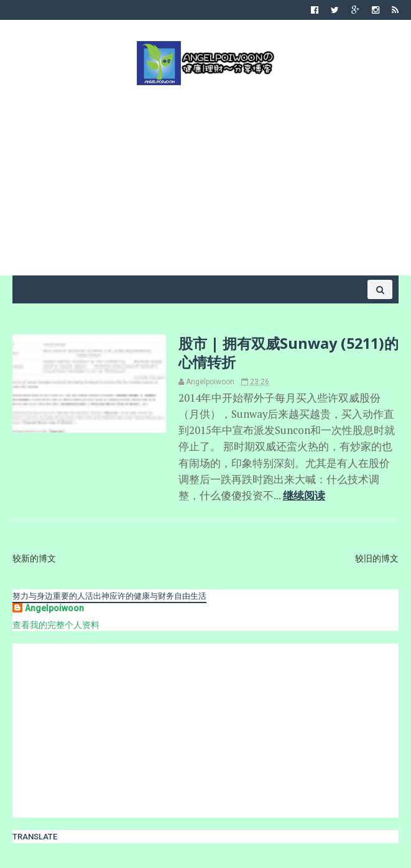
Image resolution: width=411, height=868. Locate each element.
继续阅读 (304, 496)
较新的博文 (34, 558)
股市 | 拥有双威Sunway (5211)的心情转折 (289, 353)
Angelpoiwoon (54, 608)
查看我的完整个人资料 (56, 625)
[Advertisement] (205, 179)
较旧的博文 (377, 558)
